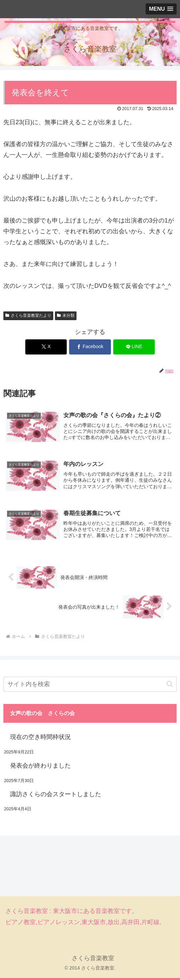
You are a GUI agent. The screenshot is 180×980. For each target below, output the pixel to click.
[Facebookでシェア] (90, 347)
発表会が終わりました (40, 766)
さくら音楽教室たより (28, 315)
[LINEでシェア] (134, 347)
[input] (90, 684)
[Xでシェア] (46, 347)
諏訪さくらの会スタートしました (56, 794)
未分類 (66, 315)
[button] (170, 684)
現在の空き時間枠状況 (40, 737)
